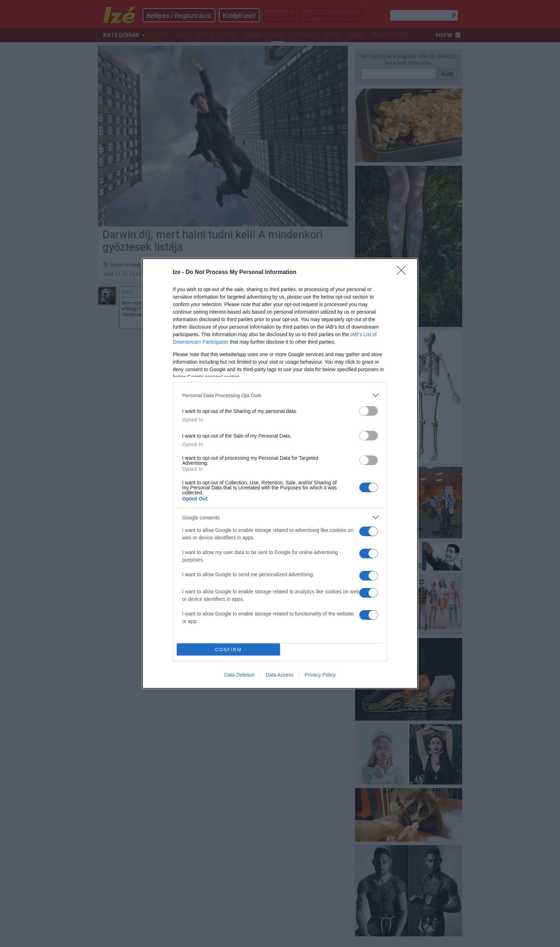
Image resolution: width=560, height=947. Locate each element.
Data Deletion (239, 675)
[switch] (369, 411)
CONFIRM (228, 650)
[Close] (404, 273)
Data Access (280, 675)
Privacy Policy (320, 675)
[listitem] (280, 395)
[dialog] (280, 473)
